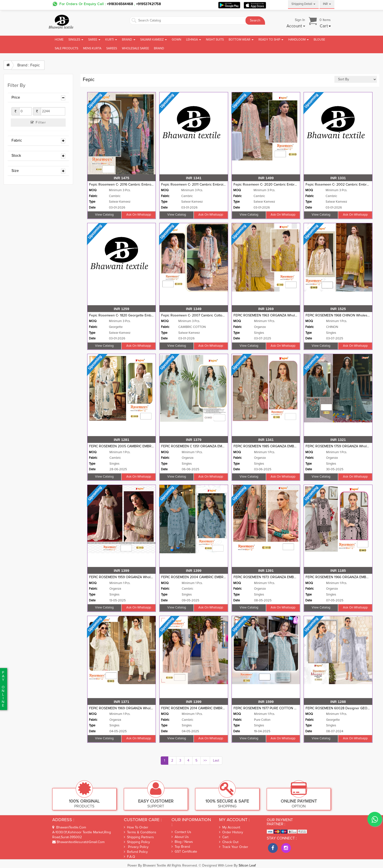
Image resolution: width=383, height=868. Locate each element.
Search (255, 21)
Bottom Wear (241, 40)
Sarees (112, 48)
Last (216, 761)
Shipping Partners (139, 837)
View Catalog (104, 215)
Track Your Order (234, 847)
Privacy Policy (136, 847)
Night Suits (215, 40)
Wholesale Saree (135, 48)
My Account (230, 827)
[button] (296, 26)
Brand (129, 40)
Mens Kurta (92, 48)
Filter (38, 122)
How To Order (136, 827)
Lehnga (194, 40)
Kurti (111, 40)
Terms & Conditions (140, 832)
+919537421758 (148, 4)
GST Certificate (184, 852)
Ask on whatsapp (139, 215)
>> (205, 761)
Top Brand (181, 847)
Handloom (298, 40)
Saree (94, 40)
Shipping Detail (303, 4)
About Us (180, 837)
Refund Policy (136, 852)
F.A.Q (129, 857)
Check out (229, 842)
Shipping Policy (137, 842)
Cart (224, 837)
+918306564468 (120, 4)
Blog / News (182, 842)
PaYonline (3, 689)
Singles (76, 40)
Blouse (319, 40)
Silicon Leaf (247, 866)
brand (159, 48)
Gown (176, 40)
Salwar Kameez (154, 40)
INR (327, 4)
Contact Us (181, 832)
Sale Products (66, 48)
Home (59, 40)
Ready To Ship (271, 40)
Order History (231, 832)
